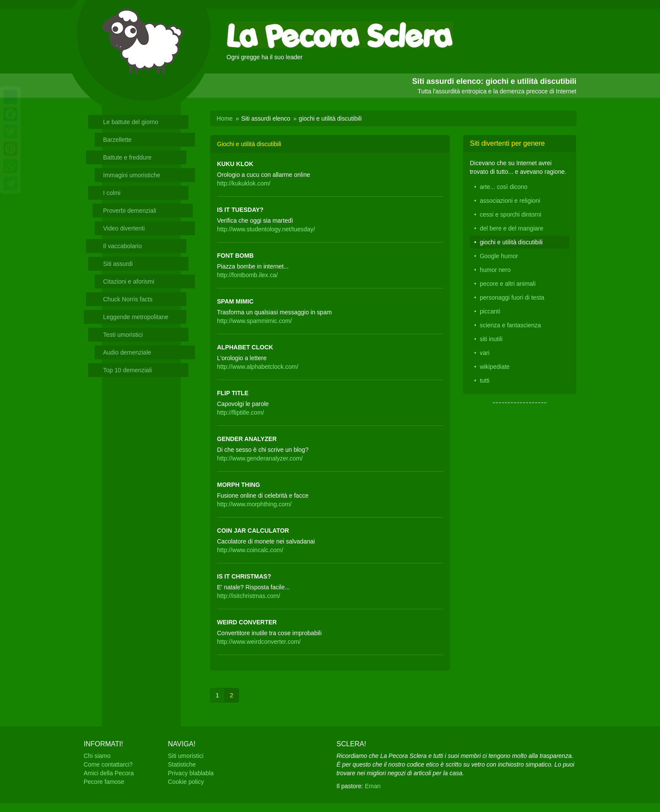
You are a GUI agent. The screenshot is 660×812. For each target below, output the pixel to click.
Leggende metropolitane (136, 317)
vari (485, 353)
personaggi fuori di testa (512, 297)
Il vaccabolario (123, 246)
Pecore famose (104, 782)
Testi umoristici (123, 335)
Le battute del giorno (131, 122)
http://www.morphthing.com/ (254, 504)
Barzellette (118, 140)
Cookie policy (186, 782)
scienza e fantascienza (510, 325)
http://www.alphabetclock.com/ (258, 367)
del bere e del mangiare (512, 228)
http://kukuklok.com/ (244, 183)
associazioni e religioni (510, 201)
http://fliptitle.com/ (241, 412)
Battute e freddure (128, 157)
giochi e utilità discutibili (511, 242)
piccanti (490, 311)
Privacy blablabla (191, 773)
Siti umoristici (186, 756)
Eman (373, 786)
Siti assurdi (118, 264)
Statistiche (182, 764)
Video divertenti (124, 228)
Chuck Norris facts (128, 299)
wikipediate (495, 367)
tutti (485, 380)
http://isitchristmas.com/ (249, 596)
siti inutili (491, 339)
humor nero (495, 270)
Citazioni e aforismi (129, 281)
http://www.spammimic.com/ (254, 321)
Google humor (499, 256)
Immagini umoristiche (132, 175)
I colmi (112, 193)
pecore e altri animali (508, 284)
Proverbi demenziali (130, 211)
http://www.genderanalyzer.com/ (260, 458)
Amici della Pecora (109, 773)
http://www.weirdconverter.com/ (259, 642)
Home (225, 118)
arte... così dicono (504, 187)
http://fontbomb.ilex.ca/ (247, 275)
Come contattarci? (108, 764)
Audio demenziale (127, 352)
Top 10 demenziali (128, 370)
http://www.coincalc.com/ (250, 550)
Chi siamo (97, 756)
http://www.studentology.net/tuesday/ (266, 229)
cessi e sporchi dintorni (510, 214)
